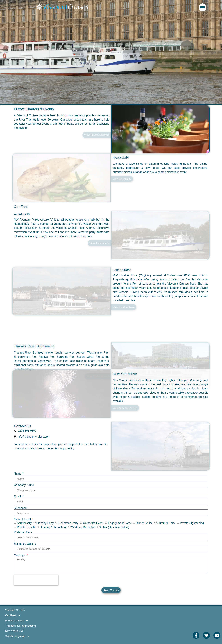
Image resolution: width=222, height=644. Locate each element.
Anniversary (24, 523)
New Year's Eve (125, 374)
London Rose (122, 270)
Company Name (24, 485)
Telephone (20, 508)
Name (18, 474)
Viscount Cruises (15, 610)
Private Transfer (27, 527)
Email (18, 497)
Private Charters (17, 621)
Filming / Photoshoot (54, 527)
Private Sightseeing (192, 523)
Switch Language (17, 636)
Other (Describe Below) (115, 527)
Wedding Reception (83, 527)
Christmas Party (68, 523)
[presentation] (36, 580)
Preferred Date (23, 532)
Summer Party (166, 523)
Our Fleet (21, 207)
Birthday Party (45, 523)
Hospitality (121, 167)
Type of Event (23, 520)
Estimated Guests (25, 544)
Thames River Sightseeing (34, 355)
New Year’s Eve (14, 631)
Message (20, 555)
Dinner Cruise (144, 523)
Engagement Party (120, 523)
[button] (202, 7)
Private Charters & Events (34, 109)
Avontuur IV (22, 214)
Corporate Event (93, 523)
